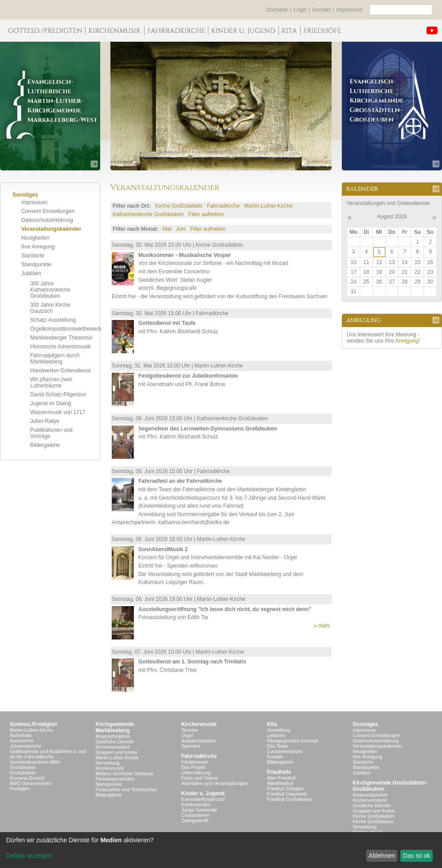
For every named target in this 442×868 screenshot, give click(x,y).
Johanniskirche (25, 746)
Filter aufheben (206, 214)
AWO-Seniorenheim (31, 783)
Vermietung (107, 763)
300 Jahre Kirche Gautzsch (50, 308)
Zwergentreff (195, 821)
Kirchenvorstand (112, 747)
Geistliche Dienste (114, 742)
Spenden (191, 746)
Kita (272, 724)
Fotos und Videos (200, 778)
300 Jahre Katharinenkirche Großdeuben (50, 290)
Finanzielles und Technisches (126, 789)
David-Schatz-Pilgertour (58, 395)
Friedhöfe (279, 772)
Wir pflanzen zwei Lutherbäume (51, 383)
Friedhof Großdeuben (289, 799)
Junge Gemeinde (199, 810)
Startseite (277, 10)
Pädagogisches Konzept (292, 741)
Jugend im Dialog (51, 403)
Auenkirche (22, 741)
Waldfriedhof (280, 783)
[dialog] (221, 850)
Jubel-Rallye (45, 421)
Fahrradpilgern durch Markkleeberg (55, 359)
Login (300, 10)
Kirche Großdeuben (374, 821)
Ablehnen (382, 856)
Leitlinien (276, 735)
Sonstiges (366, 724)
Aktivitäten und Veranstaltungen (215, 783)
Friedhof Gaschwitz (287, 794)
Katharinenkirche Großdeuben (148, 214)
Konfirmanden (196, 805)
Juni (181, 229)
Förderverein (195, 762)
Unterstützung (196, 773)
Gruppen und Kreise (116, 752)
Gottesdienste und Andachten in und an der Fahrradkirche (48, 754)
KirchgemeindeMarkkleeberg (115, 727)
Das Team (278, 746)
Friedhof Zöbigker (286, 789)
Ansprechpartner (113, 736)
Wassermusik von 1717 (58, 412)
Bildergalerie (45, 445)
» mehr (322, 626)
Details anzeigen (29, 856)
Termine (190, 730)
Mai (167, 229)
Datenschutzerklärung (47, 220)
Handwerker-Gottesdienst (60, 371)
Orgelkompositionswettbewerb (66, 329)
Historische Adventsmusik (61, 347)
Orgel (187, 735)
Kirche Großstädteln (179, 206)
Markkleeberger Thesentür (61, 338)
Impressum (350, 10)
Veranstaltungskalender (51, 229)
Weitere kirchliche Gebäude (124, 773)
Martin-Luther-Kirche (268, 206)
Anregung (407, 341)
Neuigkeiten (35, 238)
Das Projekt (194, 767)
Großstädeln (23, 773)
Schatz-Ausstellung (53, 320)
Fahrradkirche (223, 206)
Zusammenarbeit (285, 751)
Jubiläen (31, 273)
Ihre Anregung (38, 247)
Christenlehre (195, 815)
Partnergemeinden (115, 779)
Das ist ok (417, 856)
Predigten (20, 789)
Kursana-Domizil (27, 778)
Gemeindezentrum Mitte (35, 762)
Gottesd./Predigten (33, 724)
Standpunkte (36, 264)
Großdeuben (23, 767)
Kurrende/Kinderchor (203, 799)
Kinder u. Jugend (203, 793)
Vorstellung (279, 730)
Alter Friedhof (281, 778)
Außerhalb (21, 735)
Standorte (33, 256)
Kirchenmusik (110, 768)
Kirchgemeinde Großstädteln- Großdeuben (390, 786)
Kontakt (322, 10)
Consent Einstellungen (48, 211)
